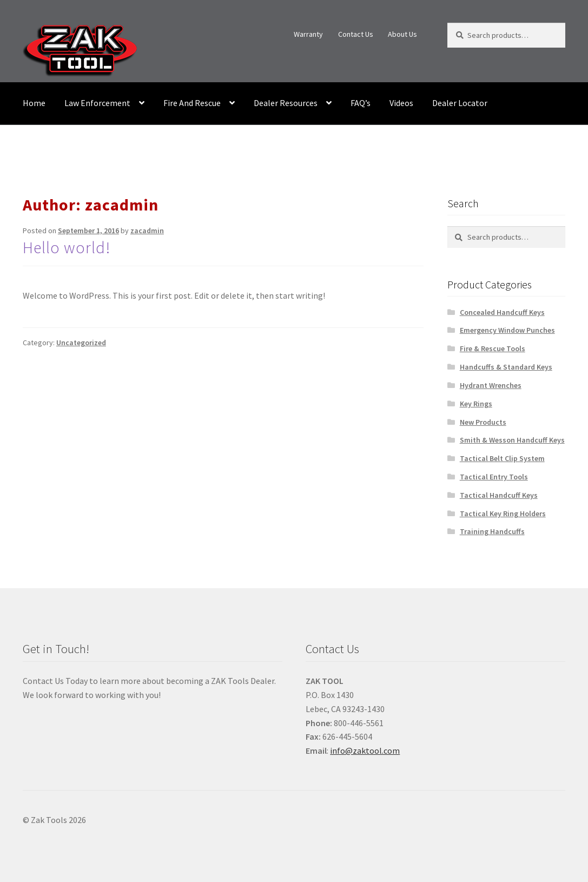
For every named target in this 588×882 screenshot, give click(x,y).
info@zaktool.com (365, 751)
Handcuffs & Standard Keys (506, 367)
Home (34, 103)
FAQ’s (361, 103)
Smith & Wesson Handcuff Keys (512, 440)
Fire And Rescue (192, 103)
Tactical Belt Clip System (502, 458)
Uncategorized (81, 343)
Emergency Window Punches (507, 330)
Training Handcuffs (492, 531)
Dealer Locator (460, 103)
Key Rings (476, 404)
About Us (402, 34)
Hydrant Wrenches (491, 385)
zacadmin (147, 231)
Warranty (308, 34)
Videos (401, 103)
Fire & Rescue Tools (493, 348)
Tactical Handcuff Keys (499, 495)
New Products (483, 422)
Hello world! (67, 247)
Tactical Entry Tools (494, 477)
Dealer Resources (286, 103)
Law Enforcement (97, 103)
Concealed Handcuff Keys (502, 312)
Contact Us (356, 34)
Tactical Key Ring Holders (503, 514)
